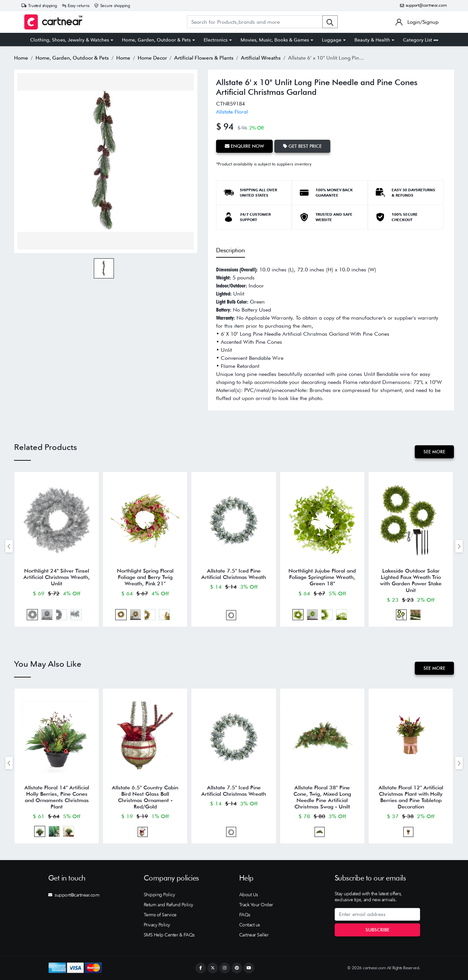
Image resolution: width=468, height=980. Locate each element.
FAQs (245, 915)
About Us (249, 895)
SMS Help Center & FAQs (169, 935)
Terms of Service (160, 915)
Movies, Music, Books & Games (275, 40)
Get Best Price (302, 146)
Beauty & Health (372, 40)
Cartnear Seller (254, 935)
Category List (421, 40)
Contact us (250, 925)
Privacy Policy (157, 925)
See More (434, 452)
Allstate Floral (232, 112)
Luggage (332, 40)
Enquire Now (244, 146)
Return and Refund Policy (169, 905)
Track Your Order (256, 905)
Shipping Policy (159, 895)
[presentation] (9, 546)
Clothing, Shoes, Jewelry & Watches (70, 40)
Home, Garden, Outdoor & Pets (156, 40)
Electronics (216, 40)
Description (230, 250)
